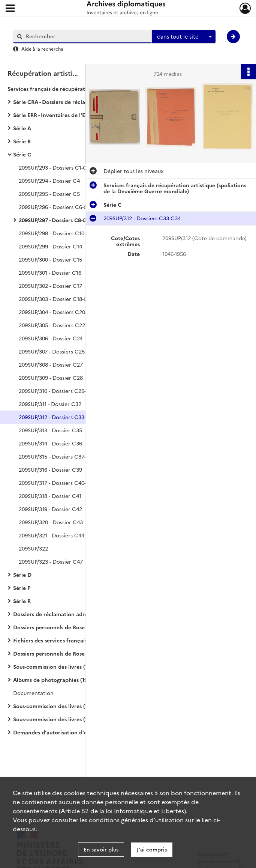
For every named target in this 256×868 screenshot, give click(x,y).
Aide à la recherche (42, 49)
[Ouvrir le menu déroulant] (10, 9)
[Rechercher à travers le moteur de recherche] (86, 36)
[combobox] (184, 37)
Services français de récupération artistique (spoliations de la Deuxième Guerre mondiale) (82, 89)
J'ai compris (152, 849)
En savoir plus (101, 849)
